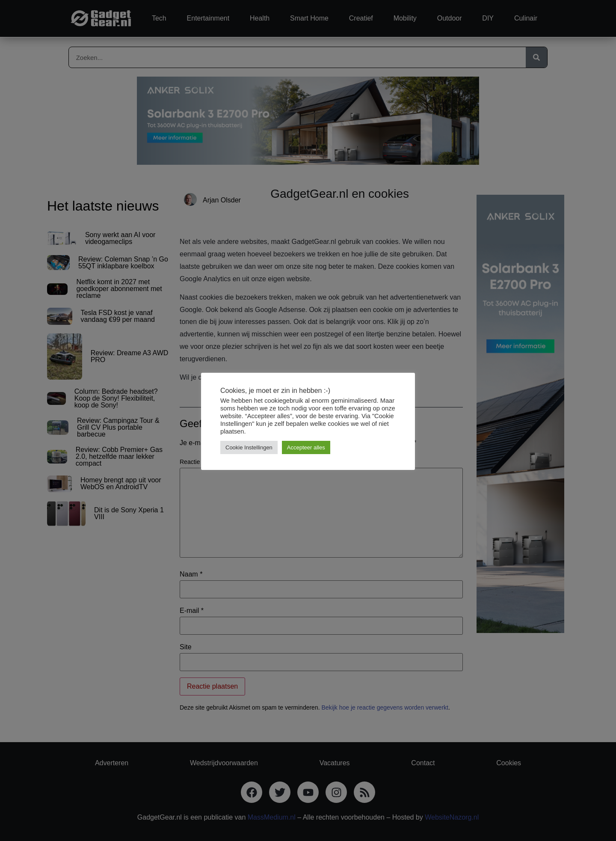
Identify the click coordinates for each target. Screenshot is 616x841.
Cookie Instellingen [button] (249, 447)
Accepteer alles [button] (306, 447)
